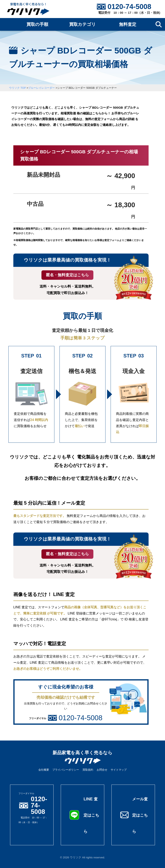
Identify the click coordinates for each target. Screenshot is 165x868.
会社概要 (44, 770)
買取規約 (88, 770)
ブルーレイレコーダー (41, 88)
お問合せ (102, 770)
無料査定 (128, 24)
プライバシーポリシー (66, 770)
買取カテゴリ (82, 24)
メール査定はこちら (140, 815)
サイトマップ (119, 770)
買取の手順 (37, 24)
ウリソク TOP (17, 88)
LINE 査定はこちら (91, 815)
